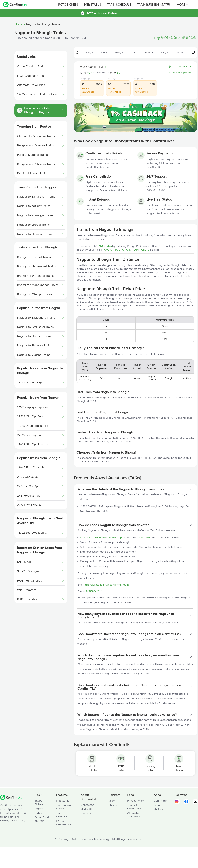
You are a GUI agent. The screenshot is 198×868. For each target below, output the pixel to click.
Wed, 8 (149, 53)
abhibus (113, 805)
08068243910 (94, 591)
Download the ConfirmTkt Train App (102, 537)
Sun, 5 (104, 53)
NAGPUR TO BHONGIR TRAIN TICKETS (127, 250)
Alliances (86, 813)
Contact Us (87, 805)
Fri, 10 (179, 53)
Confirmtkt (161, 801)
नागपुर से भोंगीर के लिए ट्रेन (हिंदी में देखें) (175, 38)
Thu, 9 (164, 53)
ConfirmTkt (145, 537)
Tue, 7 (134, 53)
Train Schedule (119, 5)
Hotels (38, 813)
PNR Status (93, 5)
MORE (182, 5)
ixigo (112, 801)
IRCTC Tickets (68, 5)
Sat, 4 (89, 53)
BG (119, 73)
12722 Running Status (180, 73)
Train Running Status (154, 5)
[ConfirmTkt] (11, 799)
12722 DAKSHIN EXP (94, 67)
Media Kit (86, 809)
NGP (89, 73)
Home (19, 24)
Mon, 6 (119, 53)
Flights (39, 809)
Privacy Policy (136, 801)
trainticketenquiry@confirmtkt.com (107, 585)
